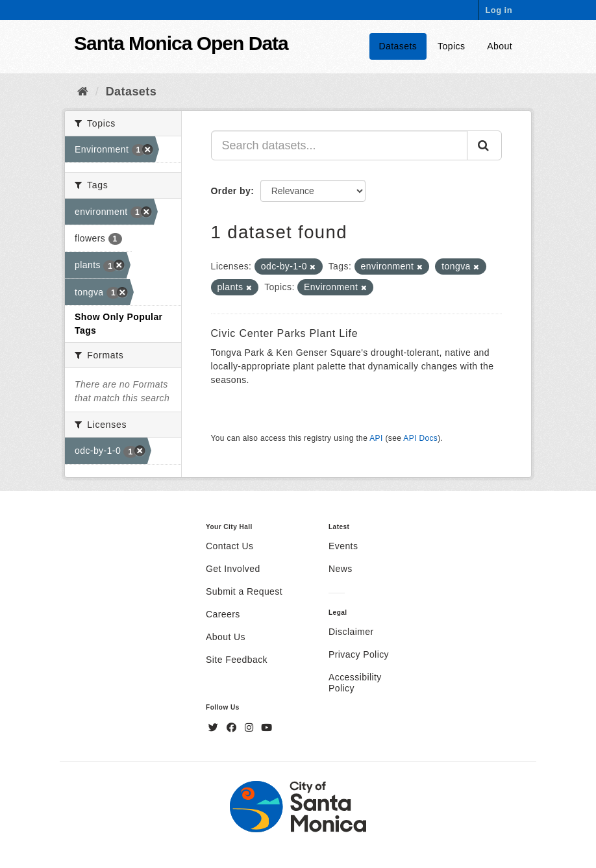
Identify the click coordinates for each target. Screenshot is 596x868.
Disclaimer (351, 632)
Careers (223, 614)
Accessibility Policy (355, 683)
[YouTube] (267, 728)
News (341, 569)
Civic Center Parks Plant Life (285, 333)
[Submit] (484, 145)
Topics (451, 46)
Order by (231, 191)
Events (343, 546)
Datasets (398, 46)
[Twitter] (215, 728)
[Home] (83, 92)
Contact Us (230, 546)
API (376, 438)
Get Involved (233, 569)
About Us (226, 637)
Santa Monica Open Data (181, 43)
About (500, 46)
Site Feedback (237, 660)
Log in (499, 10)
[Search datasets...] (340, 145)
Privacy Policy (359, 654)
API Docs (420, 438)
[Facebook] (233, 728)
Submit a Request (244, 591)
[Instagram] (251, 728)
